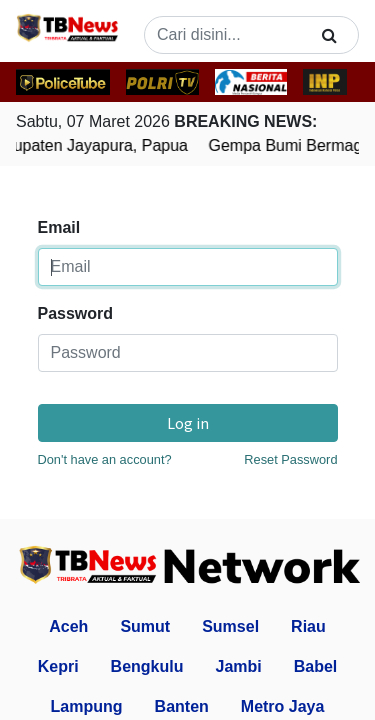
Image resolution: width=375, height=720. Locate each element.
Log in (188, 423)
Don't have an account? (105, 459)
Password (76, 313)
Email (59, 227)
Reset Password (290, 459)
